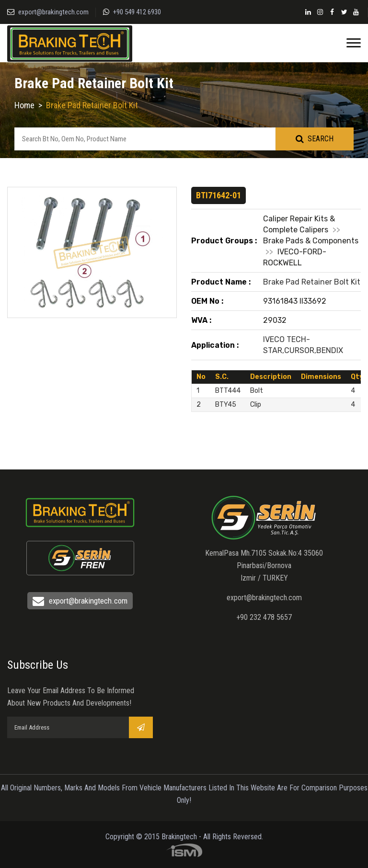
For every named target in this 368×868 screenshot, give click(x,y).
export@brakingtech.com (53, 12)
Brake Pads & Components (311, 241)
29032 (275, 320)
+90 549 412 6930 (137, 12)
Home (24, 105)
